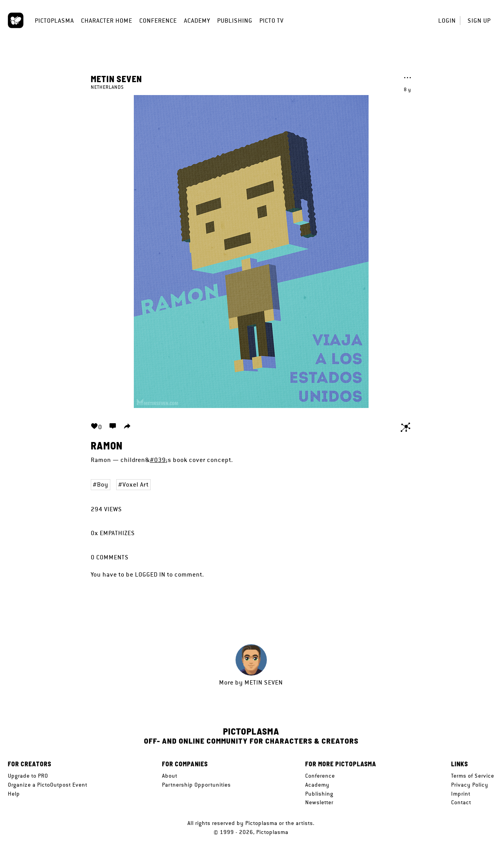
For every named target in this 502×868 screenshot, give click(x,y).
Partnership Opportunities (196, 785)
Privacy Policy (470, 785)
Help (14, 794)
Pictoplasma (54, 21)
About (170, 776)
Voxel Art (136, 484)
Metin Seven (116, 79)
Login (447, 21)
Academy (197, 21)
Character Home (107, 21)
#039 (158, 460)
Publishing (235, 21)
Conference (158, 21)
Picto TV (272, 21)
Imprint (461, 794)
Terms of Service (473, 776)
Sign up (479, 21)
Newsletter (319, 802)
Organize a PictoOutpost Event (48, 785)
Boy (103, 484)
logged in (150, 574)
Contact (461, 802)
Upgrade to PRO (28, 776)
